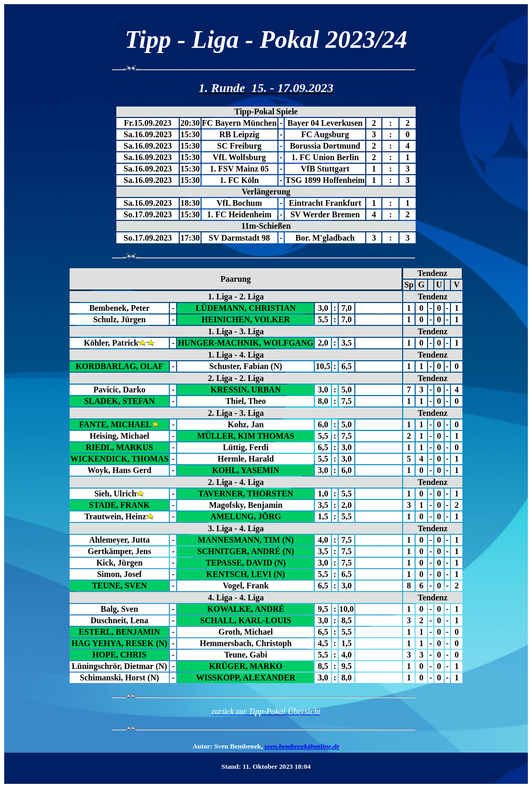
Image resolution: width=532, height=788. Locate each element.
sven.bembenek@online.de (302, 746)
